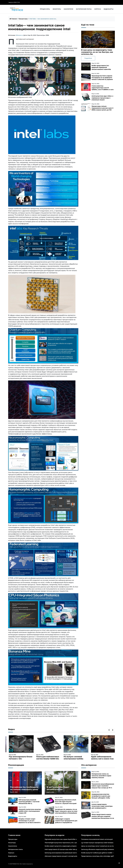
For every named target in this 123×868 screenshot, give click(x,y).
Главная (13, 19)
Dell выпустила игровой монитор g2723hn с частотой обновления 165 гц (29, 802)
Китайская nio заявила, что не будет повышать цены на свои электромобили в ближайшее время (66, 812)
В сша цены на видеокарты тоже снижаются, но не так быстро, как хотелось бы (97, 52)
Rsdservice (16, 864)
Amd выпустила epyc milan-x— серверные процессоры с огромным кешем (103, 98)
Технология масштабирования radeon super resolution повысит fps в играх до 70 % (103, 786)
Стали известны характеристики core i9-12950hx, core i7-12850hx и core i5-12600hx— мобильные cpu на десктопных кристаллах (103, 90)
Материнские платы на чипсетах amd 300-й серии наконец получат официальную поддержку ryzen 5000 (101, 778)
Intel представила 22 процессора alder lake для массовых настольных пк (71, 849)
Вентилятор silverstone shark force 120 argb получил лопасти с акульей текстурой (66, 802)
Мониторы (57, 9)
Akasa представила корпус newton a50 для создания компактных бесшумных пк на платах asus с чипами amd (103, 817)
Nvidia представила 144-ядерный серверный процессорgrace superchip (101, 67)
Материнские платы (84, 9)
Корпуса (98, 9)
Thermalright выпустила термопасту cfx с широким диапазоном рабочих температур (75, 843)
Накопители (69, 9)
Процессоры (45, 9)
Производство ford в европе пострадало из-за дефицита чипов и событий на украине (102, 78)
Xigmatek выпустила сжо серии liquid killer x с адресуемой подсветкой (70, 839)
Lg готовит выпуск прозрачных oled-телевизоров (99, 843)
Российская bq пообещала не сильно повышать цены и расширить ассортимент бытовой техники (24, 791)
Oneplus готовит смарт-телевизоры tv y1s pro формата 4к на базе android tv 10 (30, 822)
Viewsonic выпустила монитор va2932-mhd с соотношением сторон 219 (30, 811)
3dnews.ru (19, 35)
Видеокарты (109, 9)
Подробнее (88, 58)
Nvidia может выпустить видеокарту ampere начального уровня (68, 846)
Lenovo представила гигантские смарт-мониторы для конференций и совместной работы (102, 807)
